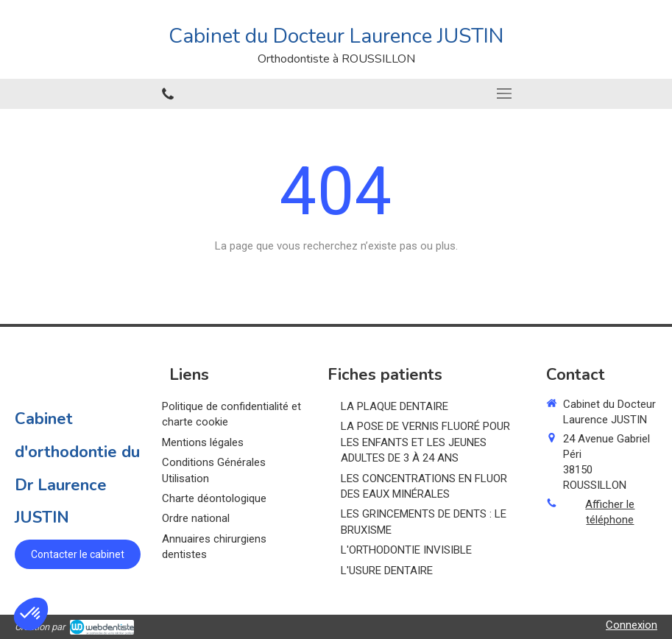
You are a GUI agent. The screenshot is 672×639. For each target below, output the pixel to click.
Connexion (632, 625)
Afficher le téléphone (610, 512)
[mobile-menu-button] (505, 93)
